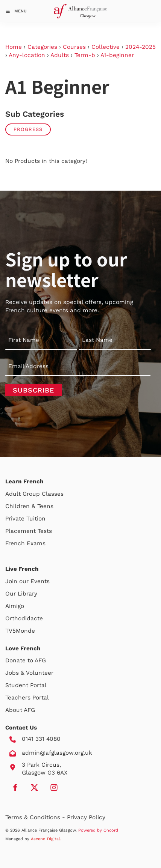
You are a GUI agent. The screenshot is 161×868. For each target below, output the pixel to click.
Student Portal (26, 685)
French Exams (25, 543)
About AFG (20, 710)
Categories (42, 47)
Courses (74, 47)
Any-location (27, 55)
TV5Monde (20, 631)
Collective (106, 47)
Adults (60, 55)
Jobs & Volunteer (29, 673)
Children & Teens (29, 506)
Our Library (21, 594)
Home (14, 47)
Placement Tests (29, 531)
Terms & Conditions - (36, 817)
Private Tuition (25, 519)
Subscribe (33, 390)
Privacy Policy (86, 817)
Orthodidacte (24, 618)
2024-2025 (140, 47)
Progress (28, 129)
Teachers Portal (27, 698)
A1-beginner (117, 55)
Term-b (85, 55)
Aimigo (15, 606)
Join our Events (27, 581)
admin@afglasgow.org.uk (57, 753)
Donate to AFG (26, 660)
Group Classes (43, 494)
